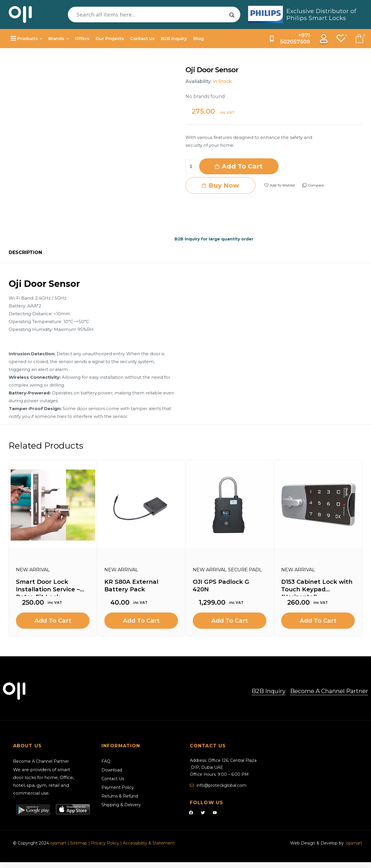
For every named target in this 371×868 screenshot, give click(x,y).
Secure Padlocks (252, 570)
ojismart (58, 843)
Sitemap (79, 843)
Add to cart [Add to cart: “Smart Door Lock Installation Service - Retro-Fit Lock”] (53, 621)
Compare (316, 185)
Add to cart (242, 166)
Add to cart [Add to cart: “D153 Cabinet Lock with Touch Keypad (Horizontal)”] (318, 621)
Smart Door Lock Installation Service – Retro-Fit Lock (48, 587)
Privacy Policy (105, 843)
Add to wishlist (282, 185)
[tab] (25, 253)
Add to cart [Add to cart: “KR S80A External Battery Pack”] (141, 621)
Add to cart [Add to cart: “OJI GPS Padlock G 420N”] (230, 621)
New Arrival (33, 570)
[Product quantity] (191, 166)
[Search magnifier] (232, 15)
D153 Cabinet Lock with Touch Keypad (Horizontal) (317, 587)
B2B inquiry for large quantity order (214, 239)
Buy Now (224, 185)
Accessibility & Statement (149, 843)
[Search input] (151, 15)
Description (25, 252)
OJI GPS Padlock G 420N (221, 586)
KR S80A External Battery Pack (131, 586)
